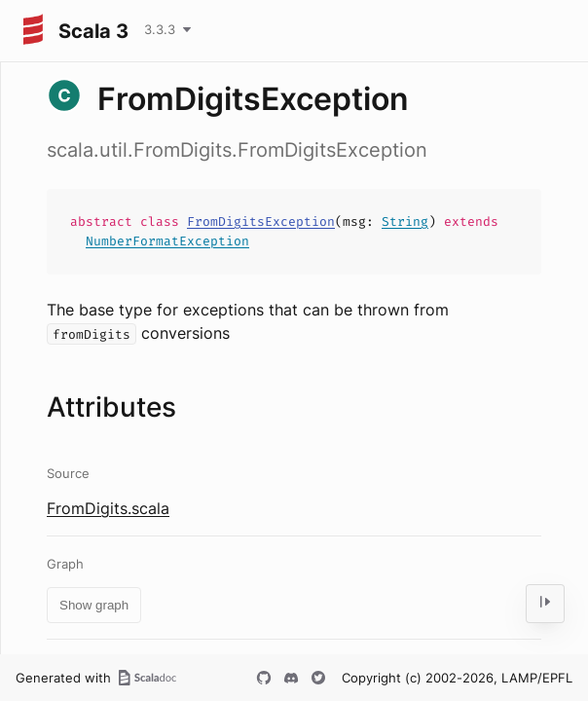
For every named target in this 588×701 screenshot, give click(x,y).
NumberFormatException (167, 241)
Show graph (94, 605)
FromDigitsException (261, 221)
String (405, 221)
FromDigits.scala (108, 508)
